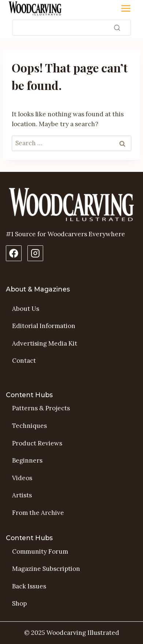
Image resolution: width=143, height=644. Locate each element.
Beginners (27, 460)
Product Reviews (37, 443)
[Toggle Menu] (126, 8)
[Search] (71, 28)
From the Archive (38, 513)
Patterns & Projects (41, 408)
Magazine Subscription (46, 569)
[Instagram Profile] (35, 253)
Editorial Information (44, 326)
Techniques (29, 426)
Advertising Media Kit (45, 343)
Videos (22, 478)
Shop (19, 603)
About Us (26, 309)
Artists (22, 495)
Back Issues (29, 586)
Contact (24, 361)
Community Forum (40, 551)
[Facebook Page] (14, 253)
